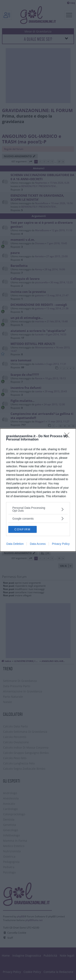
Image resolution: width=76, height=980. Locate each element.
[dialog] (38, 490)
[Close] (68, 436)
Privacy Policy (61, 544)
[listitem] (38, 509)
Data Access (38, 544)
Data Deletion (15, 544)
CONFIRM (22, 529)
